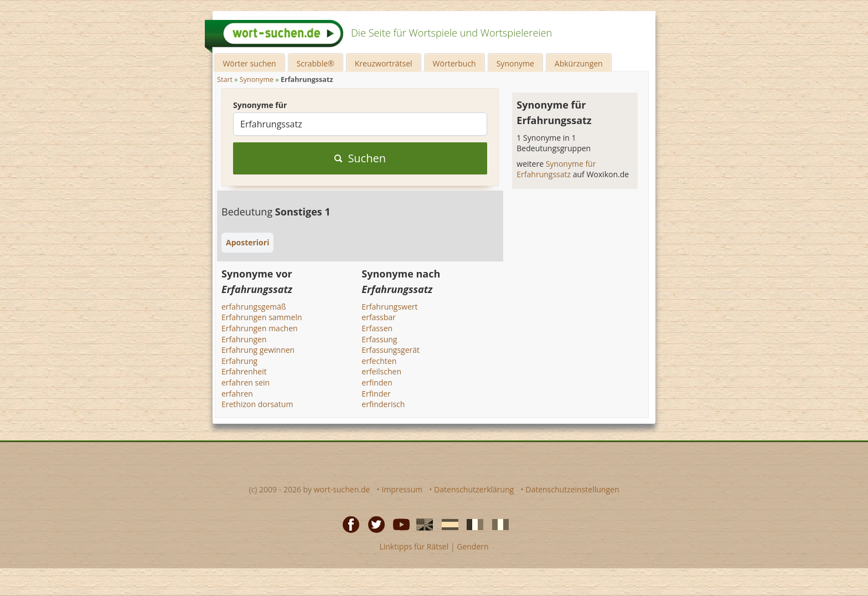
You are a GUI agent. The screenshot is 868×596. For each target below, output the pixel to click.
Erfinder (376, 394)
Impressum (402, 489)
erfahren (237, 394)
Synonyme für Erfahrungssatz (556, 169)
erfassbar (378, 317)
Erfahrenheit (244, 371)
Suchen (360, 158)
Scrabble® (316, 63)
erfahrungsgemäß (254, 307)
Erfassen (377, 328)
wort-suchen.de (342, 489)
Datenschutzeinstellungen (572, 489)
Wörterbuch (454, 63)
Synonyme (515, 63)
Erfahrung (239, 361)
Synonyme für (260, 105)
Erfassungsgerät (391, 350)
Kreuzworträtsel (384, 63)
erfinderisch (383, 404)
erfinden (377, 382)
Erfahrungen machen (260, 328)
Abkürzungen (579, 63)
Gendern (472, 546)
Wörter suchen (249, 63)
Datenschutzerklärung (474, 489)
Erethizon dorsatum (257, 404)
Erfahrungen (244, 339)
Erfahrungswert (389, 307)
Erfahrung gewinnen (258, 350)
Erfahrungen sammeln (262, 317)
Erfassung (379, 339)
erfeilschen (381, 371)
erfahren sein (246, 382)
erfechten (379, 361)
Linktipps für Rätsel (414, 546)
